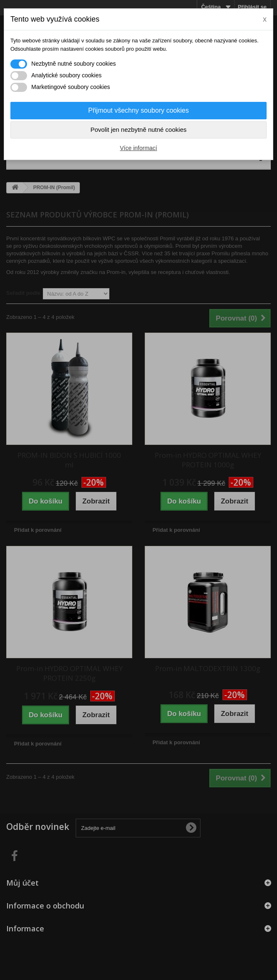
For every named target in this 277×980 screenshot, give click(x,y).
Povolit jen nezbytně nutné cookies (139, 130)
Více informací (138, 148)
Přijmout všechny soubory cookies (138, 110)
